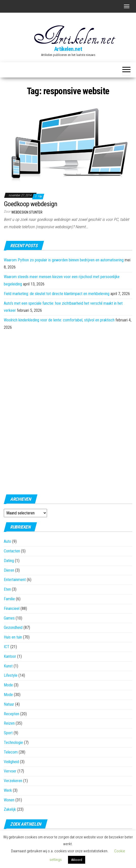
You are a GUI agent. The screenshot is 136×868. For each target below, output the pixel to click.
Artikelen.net (68, 49)
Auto (7, 541)
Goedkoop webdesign (31, 204)
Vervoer (10, 771)
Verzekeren (13, 781)
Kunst (8, 666)
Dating (9, 561)
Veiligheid (11, 762)
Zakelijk (10, 809)
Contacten (12, 551)
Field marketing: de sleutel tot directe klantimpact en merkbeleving (57, 294)
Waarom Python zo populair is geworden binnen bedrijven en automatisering (64, 260)
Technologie (13, 742)
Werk (8, 790)
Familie (9, 599)
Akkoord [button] (77, 860)
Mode (8, 685)
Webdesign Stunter (27, 212)
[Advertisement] (68, 411)
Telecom (11, 752)
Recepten (12, 714)
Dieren (9, 570)
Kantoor (10, 656)
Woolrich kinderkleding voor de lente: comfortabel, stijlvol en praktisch (59, 320)
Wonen (9, 800)
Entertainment (15, 580)
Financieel (12, 609)
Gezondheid (13, 628)
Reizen (9, 723)
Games (9, 618)
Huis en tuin (13, 637)
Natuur (9, 704)
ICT (7, 647)
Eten (7, 589)
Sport (8, 733)
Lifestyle (11, 675)
